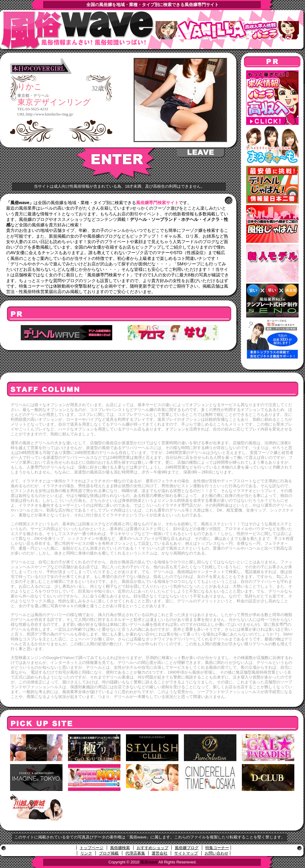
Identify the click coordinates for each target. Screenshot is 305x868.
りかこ (30, 87)
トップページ (91, 848)
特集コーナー (217, 848)
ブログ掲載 (109, 853)
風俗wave (149, 862)
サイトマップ (186, 853)
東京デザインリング (54, 102)
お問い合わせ (217, 853)
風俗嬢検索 (120, 848)
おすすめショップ (152, 848)
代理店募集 (135, 853)
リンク (86, 853)
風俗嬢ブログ (187, 848)
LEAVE (201, 153)
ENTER (116, 164)
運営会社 (160, 853)
